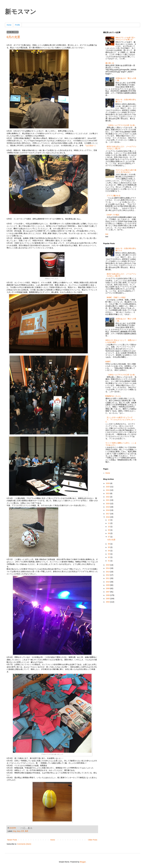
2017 (108, 514)
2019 (108, 507)
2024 (108, 490)
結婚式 (108, 361)
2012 (108, 575)
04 (109, 551)
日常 (22, 831)
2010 (108, 582)
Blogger (83, 862)
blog (14, 831)
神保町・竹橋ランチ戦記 (116, 297)
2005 (108, 599)
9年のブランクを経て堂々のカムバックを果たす (125, 39)
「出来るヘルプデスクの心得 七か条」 (122, 125)
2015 (108, 565)
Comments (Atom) (24, 844)
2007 (108, 592)
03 (109, 554)
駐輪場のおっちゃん (113, 396)
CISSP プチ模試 (113, 215)
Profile (17, 25)
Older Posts (93, 840)
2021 (108, 500)
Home (9, 25)
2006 (108, 595)
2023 (108, 493)
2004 (108, 602)
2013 (108, 572)
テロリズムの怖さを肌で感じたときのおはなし (126, 171)
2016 (108, 517)
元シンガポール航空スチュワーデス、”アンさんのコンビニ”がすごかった (120, 420)
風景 (27, 831)
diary (18, 831)
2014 (108, 568)
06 (109, 544)
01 (109, 561)
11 (109, 523)
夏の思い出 (110, 63)
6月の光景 (13, 37)
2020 (108, 504)
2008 (108, 588)
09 (109, 530)
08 (109, 533)
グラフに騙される (114, 196)
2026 (108, 483)
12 (109, 520)
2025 (108, 487)
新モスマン (21, 12)
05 (109, 547)
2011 (108, 578)
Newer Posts (12, 840)
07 (109, 537)
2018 (108, 510)
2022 (108, 497)
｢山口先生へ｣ (90, 146)
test (107, 234)
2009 (108, 585)
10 (109, 527)
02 (109, 557)
